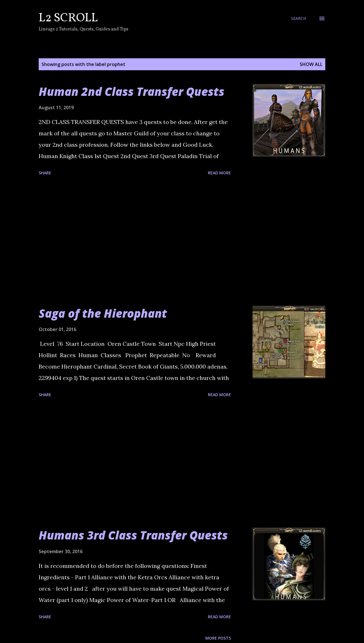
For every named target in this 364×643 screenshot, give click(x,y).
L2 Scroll (68, 18)
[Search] (298, 18)
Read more (219, 173)
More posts (218, 638)
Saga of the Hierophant (103, 313)
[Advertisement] (135, 242)
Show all (311, 64)
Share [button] (45, 173)
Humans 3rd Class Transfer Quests (133, 535)
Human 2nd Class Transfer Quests (132, 91)
